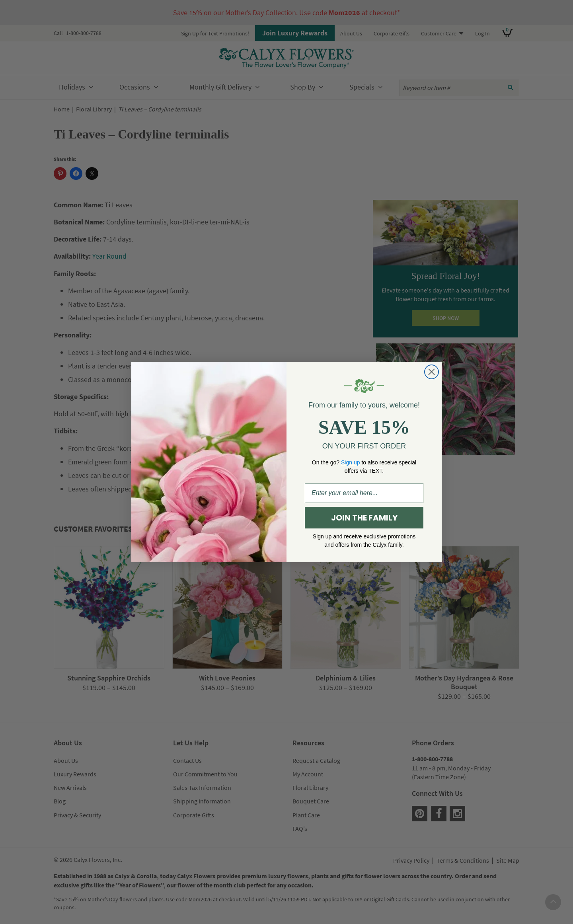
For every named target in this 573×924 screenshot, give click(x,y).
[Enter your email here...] (364, 493)
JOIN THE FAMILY (364, 518)
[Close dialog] (432, 372)
